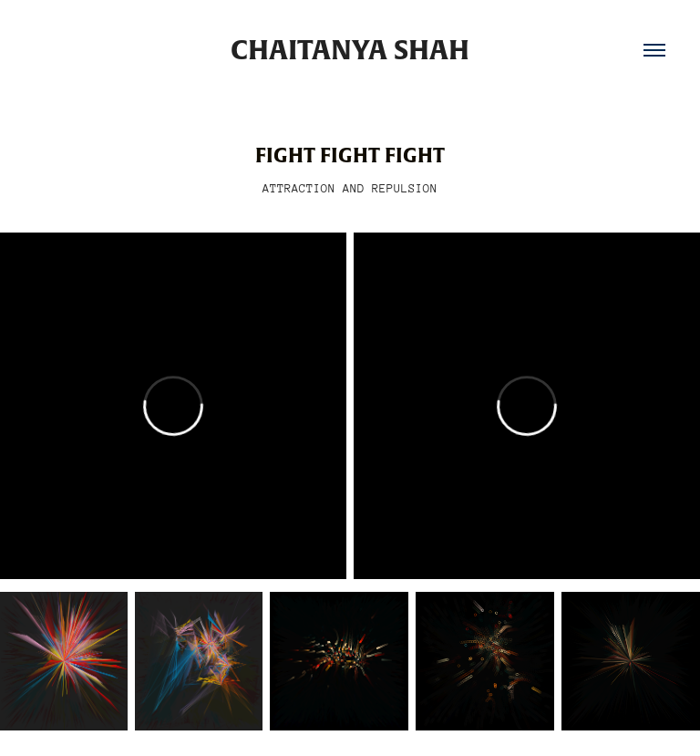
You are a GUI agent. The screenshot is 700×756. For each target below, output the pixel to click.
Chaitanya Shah (350, 50)
